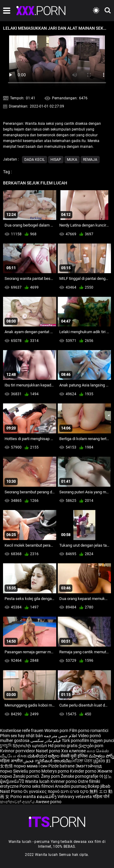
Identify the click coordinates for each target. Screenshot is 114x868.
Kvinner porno (64, 781)
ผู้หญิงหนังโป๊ (12, 781)
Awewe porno (48, 802)
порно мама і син (31, 766)
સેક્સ (22, 756)
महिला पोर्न (101, 797)
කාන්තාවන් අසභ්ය (18, 802)
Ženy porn (51, 776)
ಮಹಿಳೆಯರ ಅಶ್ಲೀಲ (44, 756)
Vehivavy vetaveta (75, 797)
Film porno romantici (89, 731)
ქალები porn (91, 746)
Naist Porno (12, 791)
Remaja (90, 160)
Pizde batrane (61, 766)
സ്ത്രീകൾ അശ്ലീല (54, 761)
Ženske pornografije (80, 776)
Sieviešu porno (27, 771)
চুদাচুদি (6, 746)
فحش (29, 761)
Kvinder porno (84, 771)
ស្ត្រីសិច (100, 761)
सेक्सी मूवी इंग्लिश (74, 756)
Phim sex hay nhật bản (21, 736)
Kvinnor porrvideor (18, 751)
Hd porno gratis (63, 746)
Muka (72, 160)
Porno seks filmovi (37, 786)
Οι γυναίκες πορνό (42, 791)
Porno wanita (24, 797)
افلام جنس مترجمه (60, 736)
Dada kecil (35, 160)
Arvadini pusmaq (71, 786)
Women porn (57, 731)
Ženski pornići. (27, 776)
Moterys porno (56, 771)
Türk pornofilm (75, 740)
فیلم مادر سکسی (46, 740)
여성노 (105, 776)
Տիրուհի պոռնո (30, 746)
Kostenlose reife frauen (22, 731)
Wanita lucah (38, 781)
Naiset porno (48, 751)
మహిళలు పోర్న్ (101, 756)
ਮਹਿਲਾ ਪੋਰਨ (83, 761)
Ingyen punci (102, 740)
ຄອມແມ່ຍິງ (47, 797)
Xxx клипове (73, 751)
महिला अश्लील (12, 761)
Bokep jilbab (99, 786)
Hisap (56, 160)
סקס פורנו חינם (74, 791)
